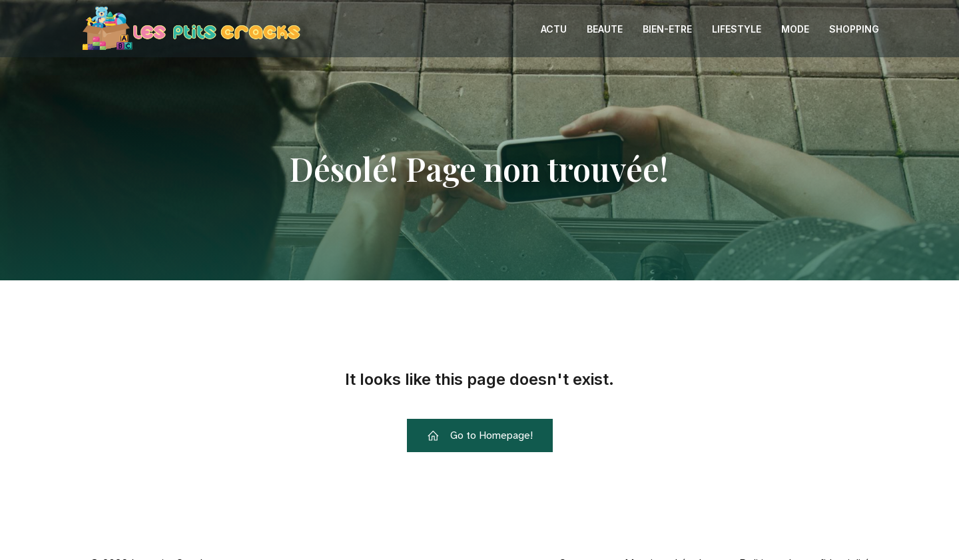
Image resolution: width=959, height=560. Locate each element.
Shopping (854, 29)
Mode (795, 29)
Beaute (605, 29)
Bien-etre (667, 29)
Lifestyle (737, 29)
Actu (554, 29)
